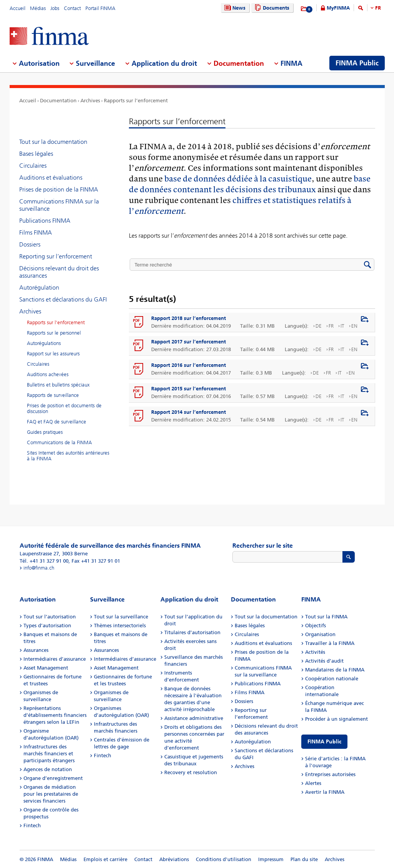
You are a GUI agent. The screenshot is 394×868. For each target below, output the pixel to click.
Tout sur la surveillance (121, 617)
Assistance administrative (194, 718)
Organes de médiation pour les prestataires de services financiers (51, 794)
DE (319, 326)
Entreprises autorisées (330, 774)
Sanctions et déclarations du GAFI (63, 299)
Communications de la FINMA (59, 442)
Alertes (313, 783)
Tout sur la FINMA (326, 617)
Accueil (18, 8)
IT (342, 326)
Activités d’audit (324, 661)
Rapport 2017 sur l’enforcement (189, 342)
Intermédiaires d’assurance (55, 659)
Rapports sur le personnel (54, 333)
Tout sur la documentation (53, 142)
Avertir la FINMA (325, 792)
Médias (38, 8)
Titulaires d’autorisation (192, 632)
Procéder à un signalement (336, 719)
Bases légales (36, 154)
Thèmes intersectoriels (120, 626)
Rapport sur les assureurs (53, 354)
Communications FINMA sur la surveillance (59, 205)
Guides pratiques (45, 432)
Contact (72, 8)
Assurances (36, 650)
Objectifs (316, 626)
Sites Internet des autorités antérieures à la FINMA (68, 456)
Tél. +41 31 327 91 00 (44, 561)
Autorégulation (39, 287)
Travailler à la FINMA (330, 643)
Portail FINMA (100, 8)
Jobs (55, 8)
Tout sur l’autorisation (50, 617)
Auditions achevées (48, 374)
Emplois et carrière (105, 859)
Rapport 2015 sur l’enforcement (189, 389)
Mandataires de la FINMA (335, 670)
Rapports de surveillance (53, 395)
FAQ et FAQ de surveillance (57, 422)
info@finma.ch (39, 568)
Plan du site (304, 859)
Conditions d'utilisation (224, 859)
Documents (271, 8)
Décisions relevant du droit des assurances (59, 272)
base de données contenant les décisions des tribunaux (250, 184)
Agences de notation (48, 769)
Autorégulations (44, 343)
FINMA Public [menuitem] (357, 63)
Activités (315, 652)
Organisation (320, 634)
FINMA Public (324, 742)
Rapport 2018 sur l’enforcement (189, 318)
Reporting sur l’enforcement (56, 256)
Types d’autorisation (47, 626)
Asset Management (46, 668)
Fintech (32, 826)
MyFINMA (338, 8)
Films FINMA (36, 232)
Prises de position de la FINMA (59, 189)
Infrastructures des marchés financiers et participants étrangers (49, 754)
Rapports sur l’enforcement (136, 101)
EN (354, 326)
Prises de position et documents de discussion (64, 408)
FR (378, 8)
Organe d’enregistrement (53, 778)
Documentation (58, 101)
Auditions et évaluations (51, 177)
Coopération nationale (332, 679)
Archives (90, 101)
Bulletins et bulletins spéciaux (58, 385)
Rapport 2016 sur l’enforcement (189, 365)
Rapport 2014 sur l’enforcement (189, 412)
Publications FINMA (45, 221)
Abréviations (174, 859)
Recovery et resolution (191, 772)
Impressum (271, 859)
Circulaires (33, 166)
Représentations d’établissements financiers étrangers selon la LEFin (55, 715)
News (234, 8)
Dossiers (30, 244)
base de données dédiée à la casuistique (238, 178)
